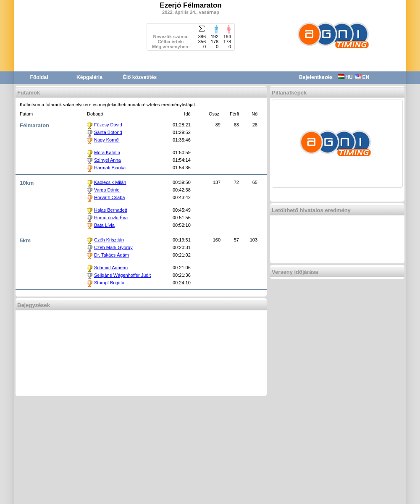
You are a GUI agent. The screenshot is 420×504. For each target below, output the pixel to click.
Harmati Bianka (110, 168)
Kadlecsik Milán (110, 182)
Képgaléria (89, 77)
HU (345, 77)
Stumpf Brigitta (109, 283)
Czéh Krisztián (109, 240)
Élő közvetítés (140, 77)
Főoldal (39, 77)
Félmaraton (34, 125)
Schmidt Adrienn (111, 268)
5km (25, 240)
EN (362, 77)
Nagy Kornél (107, 140)
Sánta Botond (108, 132)
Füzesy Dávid (108, 125)
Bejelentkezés (316, 77)
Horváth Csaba (109, 197)
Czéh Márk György (113, 247)
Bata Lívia (104, 225)
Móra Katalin (107, 152)
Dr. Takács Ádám (112, 255)
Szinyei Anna (108, 160)
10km (27, 183)
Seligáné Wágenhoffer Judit (122, 275)
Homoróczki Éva (111, 218)
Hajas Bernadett (111, 210)
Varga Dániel (107, 190)
